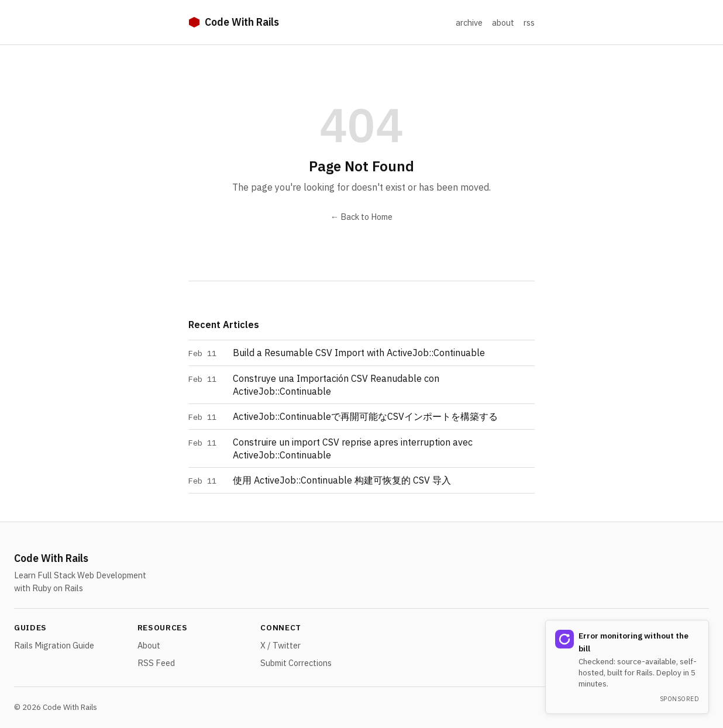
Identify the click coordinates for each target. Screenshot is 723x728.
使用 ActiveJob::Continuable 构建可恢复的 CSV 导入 (342, 480)
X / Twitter (280, 645)
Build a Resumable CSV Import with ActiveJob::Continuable (359, 353)
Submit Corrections (296, 663)
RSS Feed (156, 663)
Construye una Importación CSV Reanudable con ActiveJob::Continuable (336, 385)
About (149, 645)
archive (469, 23)
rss (529, 23)
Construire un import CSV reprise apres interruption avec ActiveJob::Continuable (353, 448)
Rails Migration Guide (54, 645)
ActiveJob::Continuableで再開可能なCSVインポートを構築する (365, 416)
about (503, 23)
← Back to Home (361, 217)
